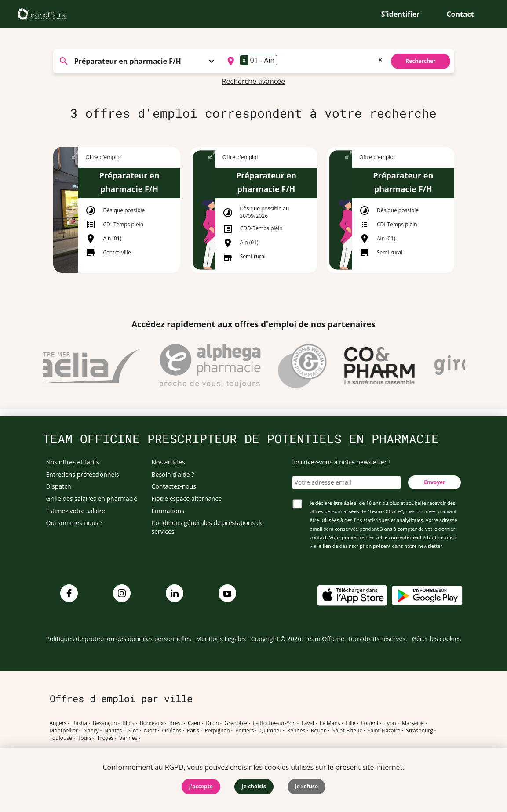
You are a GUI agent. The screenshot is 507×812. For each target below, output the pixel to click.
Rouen (319, 731)
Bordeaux (152, 723)
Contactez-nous (174, 486)
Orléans (172, 731)
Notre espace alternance (187, 498)
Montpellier (64, 731)
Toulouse (61, 738)
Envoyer (434, 482)
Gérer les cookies (437, 639)
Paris (193, 731)
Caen (194, 723)
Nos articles (168, 462)
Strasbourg (419, 731)
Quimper (270, 731)
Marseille (413, 723)
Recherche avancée (254, 81)
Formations (168, 511)
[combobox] (304, 61)
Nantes (113, 731)
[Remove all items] (380, 59)
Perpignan (217, 731)
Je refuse (306, 786)
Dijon (212, 723)
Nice (133, 731)
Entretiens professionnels (83, 474)
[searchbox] (282, 61)
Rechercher (420, 61)
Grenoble (236, 723)
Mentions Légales (221, 639)
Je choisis (254, 786)
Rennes (296, 731)
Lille (350, 723)
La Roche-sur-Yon (274, 723)
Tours (85, 738)
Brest (176, 723)
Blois (128, 723)
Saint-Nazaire (384, 731)
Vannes (128, 738)
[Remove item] (244, 60)
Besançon (105, 723)
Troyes (105, 738)
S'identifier (401, 14)
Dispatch (59, 486)
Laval (308, 723)
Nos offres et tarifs (73, 462)
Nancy (91, 731)
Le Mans (330, 723)
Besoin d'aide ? (173, 474)
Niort (150, 731)
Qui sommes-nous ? (75, 523)
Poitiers (244, 731)
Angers (58, 723)
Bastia (80, 723)
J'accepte (201, 786)
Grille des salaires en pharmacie (92, 498)
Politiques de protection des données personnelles (119, 639)
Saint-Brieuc (347, 731)
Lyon (390, 723)
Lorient (370, 723)
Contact (460, 14)
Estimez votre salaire (76, 511)
